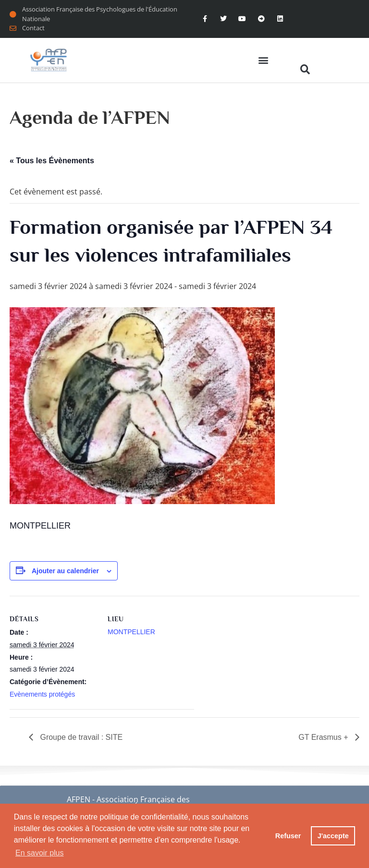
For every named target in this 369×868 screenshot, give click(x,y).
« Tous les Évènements (52, 161)
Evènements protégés (42, 694)
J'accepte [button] (333, 836)
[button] (263, 60)
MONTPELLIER (131, 632)
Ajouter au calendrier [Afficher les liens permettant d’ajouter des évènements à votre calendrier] (65, 571)
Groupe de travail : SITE (80, 737)
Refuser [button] (288, 836)
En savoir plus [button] (40, 853)
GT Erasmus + (324, 737)
